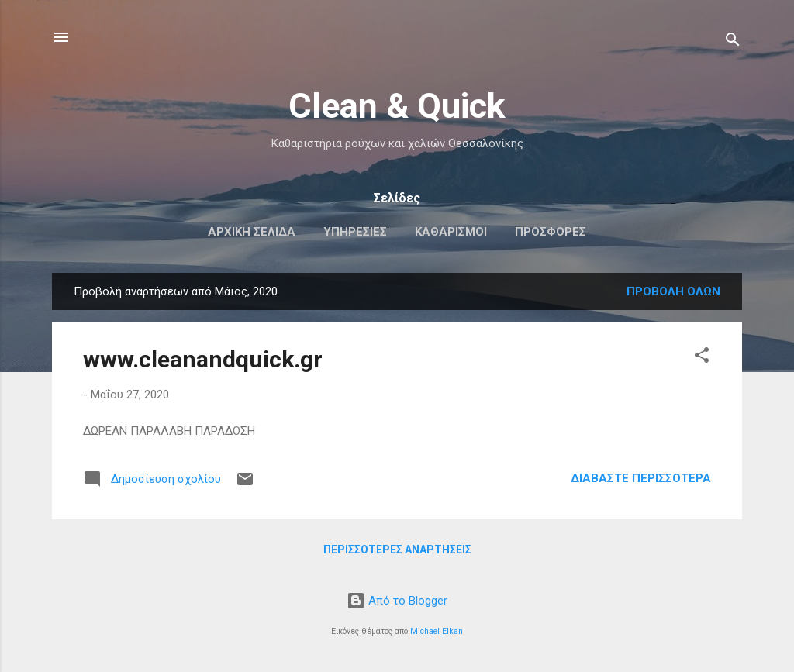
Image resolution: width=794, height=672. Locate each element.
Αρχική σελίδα (252, 232)
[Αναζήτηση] (733, 42)
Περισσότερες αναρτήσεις (397, 550)
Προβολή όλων (673, 291)
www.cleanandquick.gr (203, 359)
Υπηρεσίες (355, 232)
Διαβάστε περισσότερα (641, 478)
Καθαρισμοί (451, 232)
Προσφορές (551, 232)
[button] (702, 358)
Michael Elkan (437, 631)
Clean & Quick (397, 106)
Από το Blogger (397, 601)
